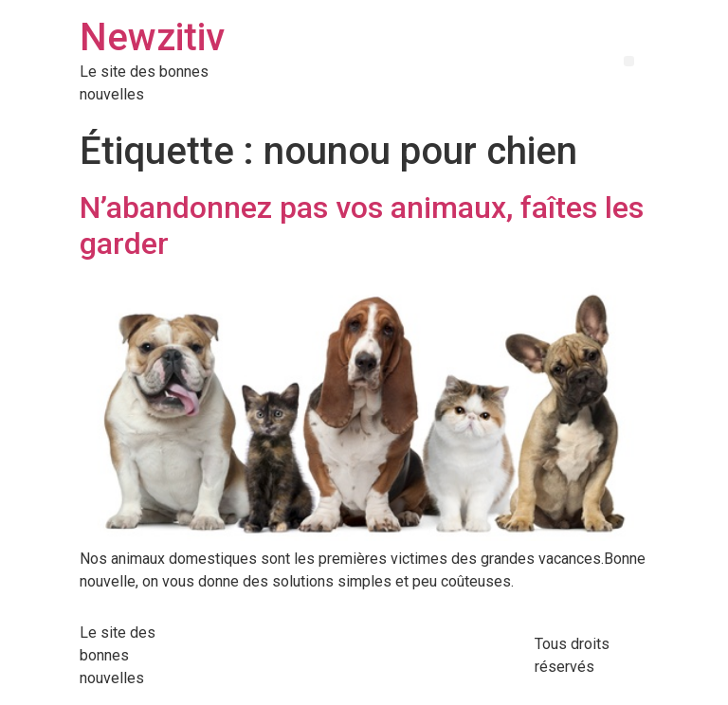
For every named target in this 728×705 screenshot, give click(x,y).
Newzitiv (152, 37)
